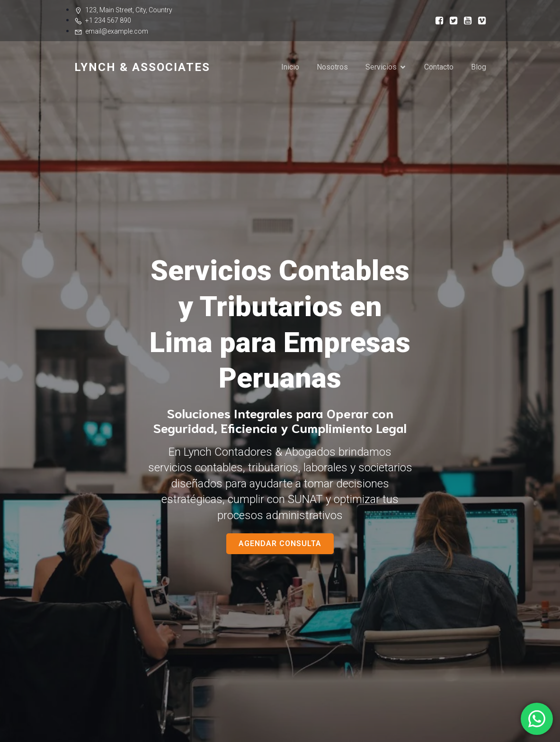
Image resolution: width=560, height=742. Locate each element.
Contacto (439, 67)
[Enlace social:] (436, 20)
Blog (479, 67)
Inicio (290, 67)
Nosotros (332, 67)
